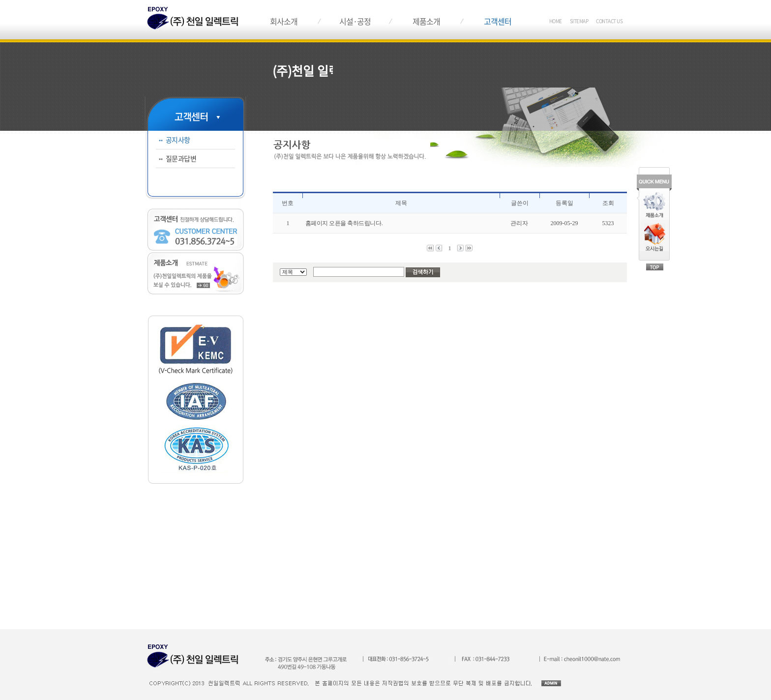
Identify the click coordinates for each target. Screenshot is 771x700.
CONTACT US (609, 21)
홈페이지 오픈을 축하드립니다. (344, 223)
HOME (556, 21)
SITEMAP (579, 21)
